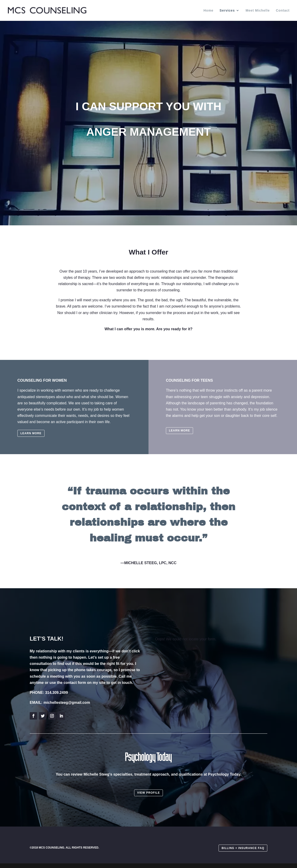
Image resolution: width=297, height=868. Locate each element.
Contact (283, 11)
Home (208, 11)
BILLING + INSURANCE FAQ (243, 848)
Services (227, 11)
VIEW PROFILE (148, 793)
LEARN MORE (31, 433)
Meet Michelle (258, 11)
